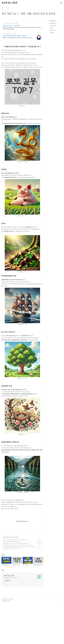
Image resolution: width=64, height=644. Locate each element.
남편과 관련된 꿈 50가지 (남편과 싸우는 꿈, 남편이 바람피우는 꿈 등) (17, 545)
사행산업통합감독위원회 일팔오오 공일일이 (15, 36)
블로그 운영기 (52, 30)
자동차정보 (52, 33)
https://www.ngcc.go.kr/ (8, 34)
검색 (58, 3)
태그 (8, 8)
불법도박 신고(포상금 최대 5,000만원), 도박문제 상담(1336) (18, 38)
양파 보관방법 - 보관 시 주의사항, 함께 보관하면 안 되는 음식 (16, 543)
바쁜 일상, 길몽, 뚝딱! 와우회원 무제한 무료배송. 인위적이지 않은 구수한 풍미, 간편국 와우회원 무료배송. (22, 28)
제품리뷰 (51, 28)
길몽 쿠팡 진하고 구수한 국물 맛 (12, 26)
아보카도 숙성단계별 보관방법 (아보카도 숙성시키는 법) (15, 540)
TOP (61, 600)
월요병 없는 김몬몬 (10, 3)
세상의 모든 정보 (7, 537)
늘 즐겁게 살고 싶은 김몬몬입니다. (11, 578)
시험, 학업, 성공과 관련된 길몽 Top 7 (11, 542)
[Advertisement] (22, 521)
